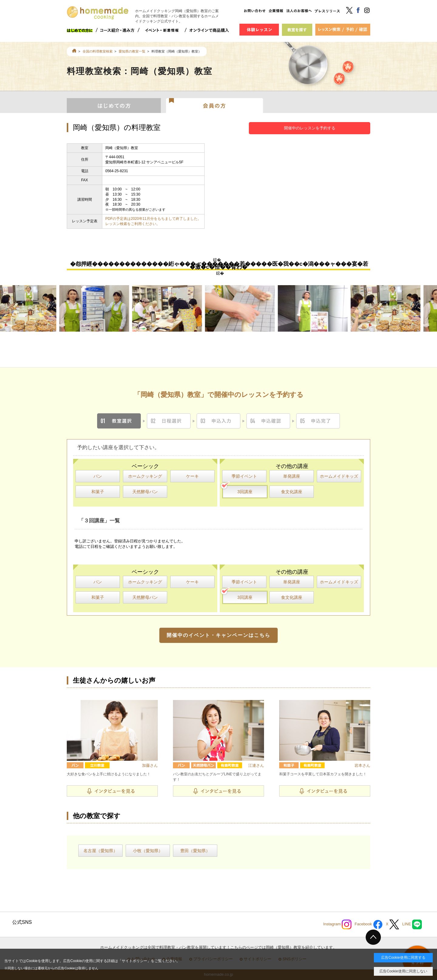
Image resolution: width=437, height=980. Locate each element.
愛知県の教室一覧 (132, 51)
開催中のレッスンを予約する (310, 128)
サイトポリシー (134, 961)
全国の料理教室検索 (98, 51)
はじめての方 (114, 105)
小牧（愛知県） (148, 851)
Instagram (337, 924)
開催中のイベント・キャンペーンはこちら (218, 635)
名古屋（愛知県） (100, 851)
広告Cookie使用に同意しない (403, 971)
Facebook (369, 924)
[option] (98, 308)
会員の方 (215, 105)
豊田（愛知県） (195, 851)
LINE (412, 924)
